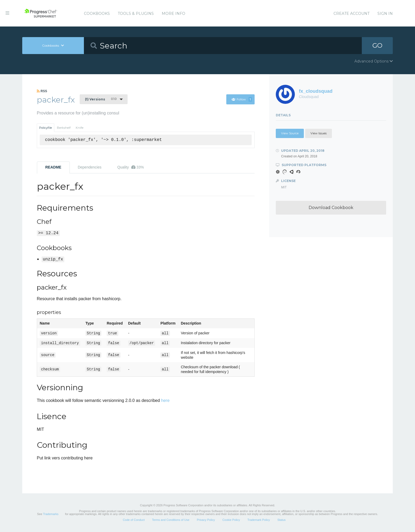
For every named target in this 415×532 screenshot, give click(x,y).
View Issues (319, 133)
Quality (130, 167)
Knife (80, 128)
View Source (290, 133)
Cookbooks (97, 14)
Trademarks (51, 514)
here (165, 400)
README (53, 167)
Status (281, 520)
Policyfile (46, 128)
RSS (42, 91)
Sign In (385, 14)
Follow (242, 99)
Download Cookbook (331, 208)
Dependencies (90, 167)
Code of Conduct (134, 520)
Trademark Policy (259, 520)
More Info (173, 14)
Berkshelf (64, 128)
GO (377, 45)
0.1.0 (101, 99)
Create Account (351, 14)
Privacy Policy (206, 520)
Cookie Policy (231, 520)
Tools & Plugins (136, 14)
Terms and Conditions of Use (171, 520)
